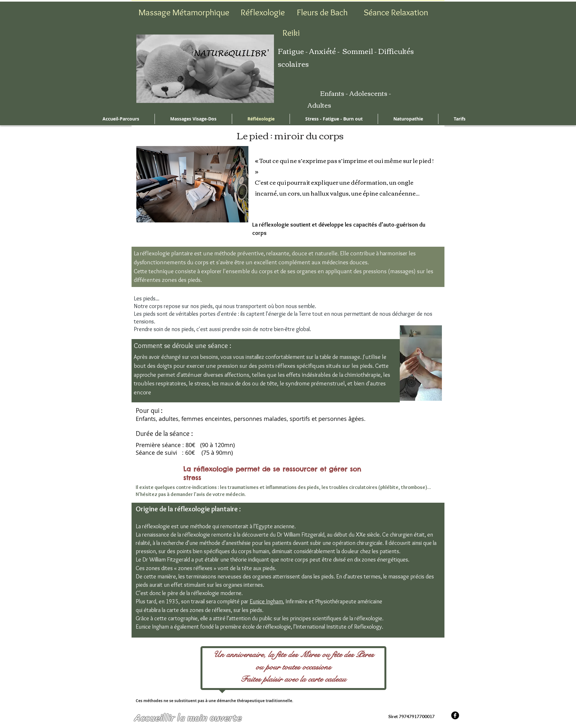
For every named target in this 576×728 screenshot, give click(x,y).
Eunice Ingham (266, 601)
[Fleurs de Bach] (322, 12)
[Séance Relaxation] (396, 12)
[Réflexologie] (263, 12)
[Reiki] (291, 33)
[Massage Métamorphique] (184, 12)
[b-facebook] (455, 715)
